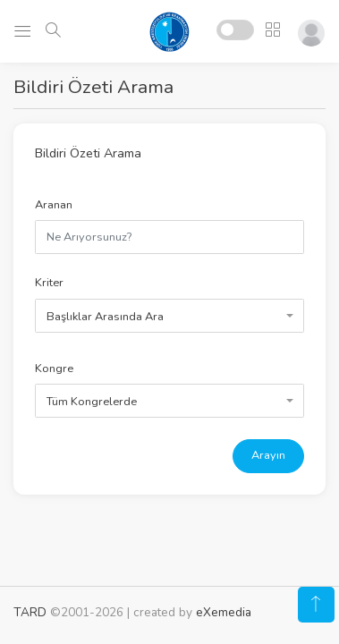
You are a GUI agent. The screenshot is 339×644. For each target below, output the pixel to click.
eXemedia (224, 612)
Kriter (49, 283)
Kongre (54, 369)
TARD (30, 612)
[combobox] (169, 316)
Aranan (54, 205)
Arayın (268, 455)
